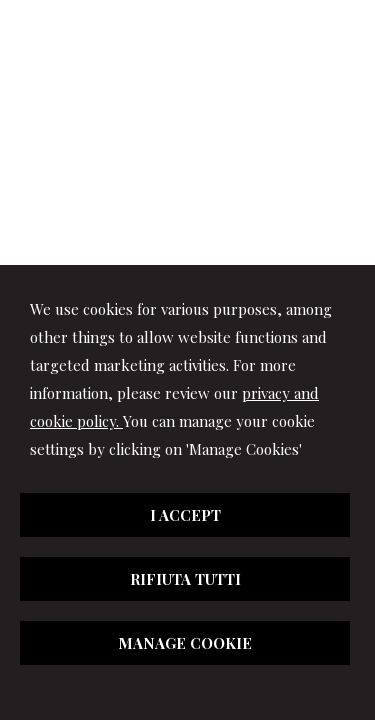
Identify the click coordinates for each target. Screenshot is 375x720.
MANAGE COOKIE (185, 643)
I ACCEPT (185, 515)
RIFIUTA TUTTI (185, 579)
